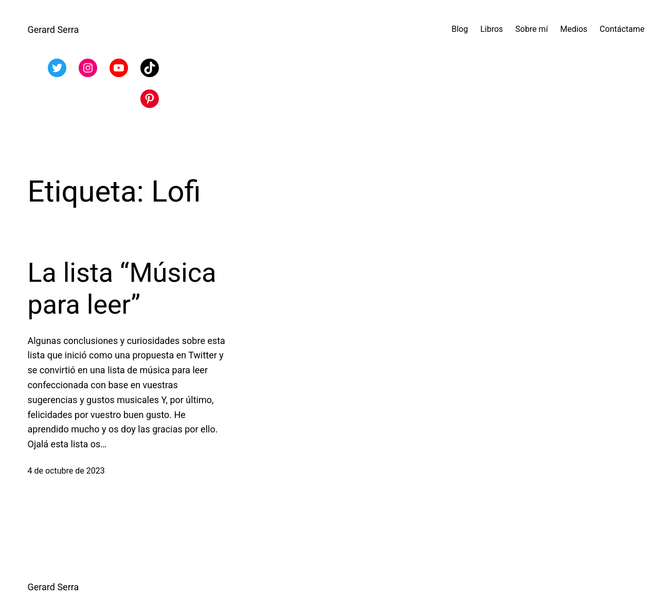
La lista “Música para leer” (122, 289)
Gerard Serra (53, 30)
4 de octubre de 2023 (66, 471)
